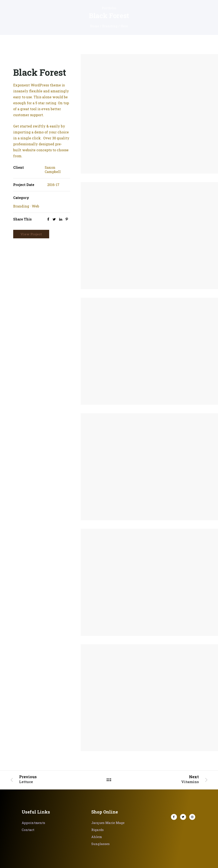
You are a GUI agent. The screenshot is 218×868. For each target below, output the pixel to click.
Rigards (98, 830)
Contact (28, 830)
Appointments (33, 823)
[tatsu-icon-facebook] (175, 817)
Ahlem (97, 837)
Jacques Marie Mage (108, 823)
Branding (110, 26)
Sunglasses (100, 844)
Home (95, 26)
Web (35, 206)
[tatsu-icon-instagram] (192, 817)
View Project (31, 234)
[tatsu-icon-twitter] (184, 817)
